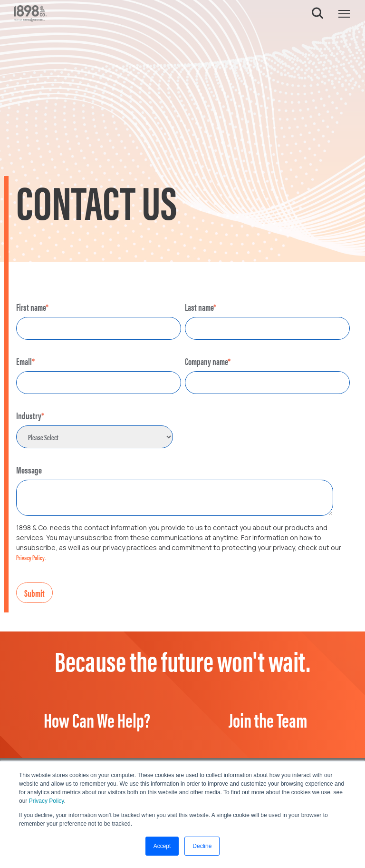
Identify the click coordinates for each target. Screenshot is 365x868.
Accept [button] (162, 846)
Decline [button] (202, 846)
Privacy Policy (47, 801)
